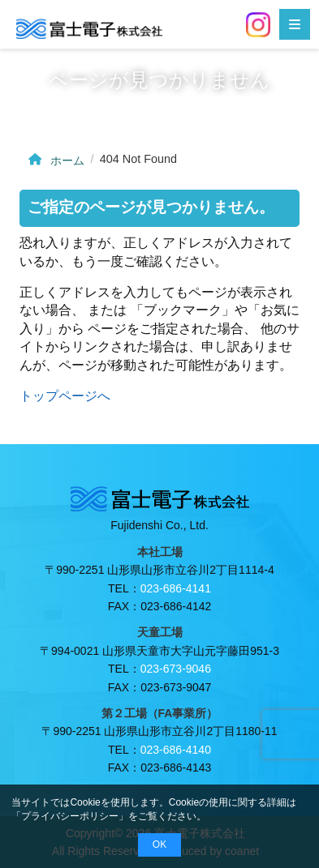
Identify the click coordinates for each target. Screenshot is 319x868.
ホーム (55, 160)
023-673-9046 (176, 669)
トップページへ (65, 396)
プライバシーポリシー (70, 816)
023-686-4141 (176, 588)
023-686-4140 (176, 750)
